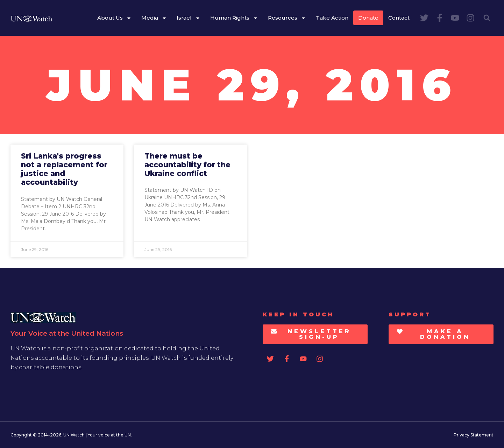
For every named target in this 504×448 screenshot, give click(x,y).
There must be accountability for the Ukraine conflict (187, 165)
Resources (287, 18)
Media (154, 18)
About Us (114, 18)
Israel (189, 18)
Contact (399, 18)
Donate (368, 18)
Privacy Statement (474, 435)
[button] (487, 18)
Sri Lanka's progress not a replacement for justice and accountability (64, 169)
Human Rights (234, 18)
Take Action (332, 18)
